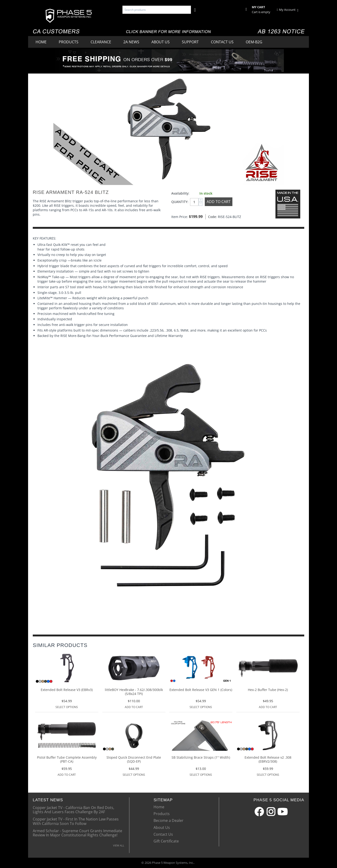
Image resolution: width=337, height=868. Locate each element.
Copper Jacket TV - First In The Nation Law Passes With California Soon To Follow (76, 821)
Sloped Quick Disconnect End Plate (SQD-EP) (134, 760)
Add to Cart (219, 202)
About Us (161, 42)
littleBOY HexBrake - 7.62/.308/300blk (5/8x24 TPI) (134, 692)
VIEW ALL (119, 845)
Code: (212, 217)
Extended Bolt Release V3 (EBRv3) (67, 690)
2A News (131, 42)
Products (69, 42)
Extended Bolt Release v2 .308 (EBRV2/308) (268, 760)
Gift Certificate (166, 841)
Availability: (180, 193)
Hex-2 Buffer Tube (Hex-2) (268, 690)
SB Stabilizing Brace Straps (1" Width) (201, 758)
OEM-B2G (254, 42)
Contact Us (222, 42)
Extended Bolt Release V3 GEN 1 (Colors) (201, 690)
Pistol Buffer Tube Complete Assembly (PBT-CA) (67, 760)
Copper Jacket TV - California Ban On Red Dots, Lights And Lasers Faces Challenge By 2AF (73, 809)
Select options (67, 707)
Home (41, 42)
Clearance (101, 42)
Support (190, 42)
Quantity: (179, 202)
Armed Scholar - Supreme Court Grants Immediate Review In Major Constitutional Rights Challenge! (77, 833)
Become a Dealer (168, 820)
